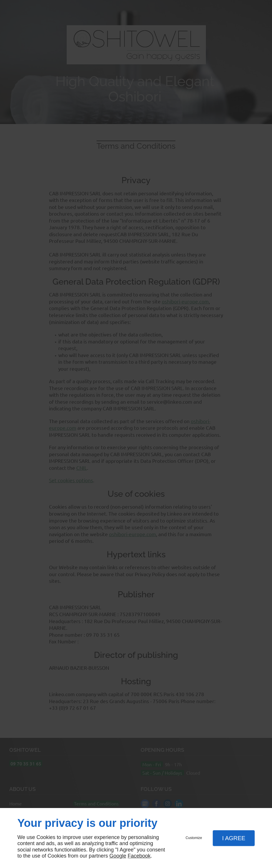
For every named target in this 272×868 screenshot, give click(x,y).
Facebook (139, 856)
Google (118, 856)
